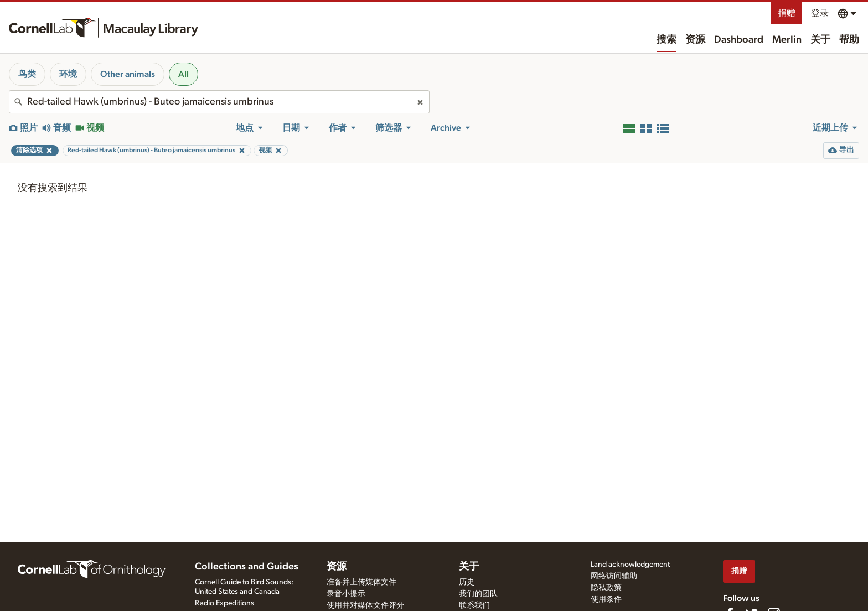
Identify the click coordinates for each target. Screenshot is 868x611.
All (184, 74)
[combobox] (219, 102)
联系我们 (474, 605)
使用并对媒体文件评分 (365, 605)
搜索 (666, 40)
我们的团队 (478, 594)
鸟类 (27, 74)
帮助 (849, 40)
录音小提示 (346, 594)
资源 (695, 40)
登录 (820, 13)
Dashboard (739, 40)
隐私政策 (606, 588)
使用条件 (606, 599)
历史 (467, 582)
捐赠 (787, 13)
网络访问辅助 (614, 576)
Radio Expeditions (224, 603)
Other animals (128, 74)
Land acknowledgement (630, 565)
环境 (68, 74)
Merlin (787, 40)
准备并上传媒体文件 (361, 582)
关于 (820, 40)
